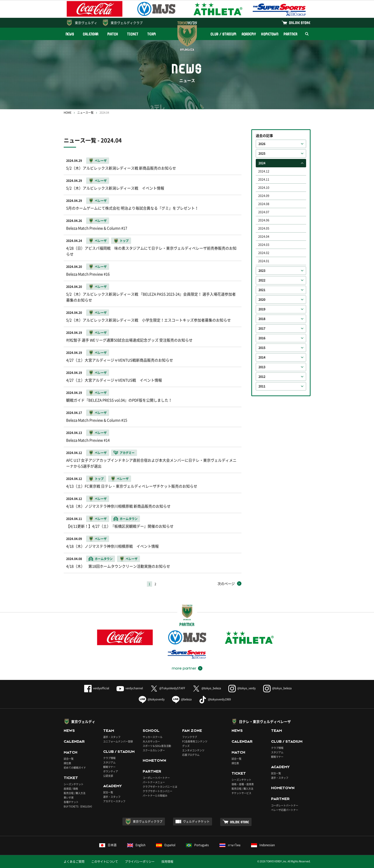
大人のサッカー (151, 741)
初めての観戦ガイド (75, 768)
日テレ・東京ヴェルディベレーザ (265, 721)
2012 (262, 377)
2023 (262, 271)
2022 (262, 280)
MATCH (113, 34)
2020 (262, 300)
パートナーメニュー (154, 782)
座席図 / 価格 (71, 789)
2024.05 (264, 228)
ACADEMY (249, 34)
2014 (262, 357)
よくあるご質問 (74, 862)
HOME (68, 113)
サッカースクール (153, 737)
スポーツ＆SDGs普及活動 (157, 746)
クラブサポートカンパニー (157, 791)
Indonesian (263, 845)
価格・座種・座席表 (243, 784)
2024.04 (264, 237)
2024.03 (264, 245)
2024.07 (264, 212)
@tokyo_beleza (207, 688)
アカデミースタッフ (114, 801)
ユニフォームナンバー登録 (118, 741)
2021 (262, 290)
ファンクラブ (190, 737)
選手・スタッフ (112, 737)
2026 (262, 144)
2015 (262, 348)
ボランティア (111, 771)
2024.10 (264, 188)
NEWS (70, 34)
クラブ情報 (109, 758)
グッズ (186, 746)
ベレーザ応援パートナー (285, 810)
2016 (262, 338)
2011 (262, 386)
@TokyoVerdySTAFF (168, 688)
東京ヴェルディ (86, 23)
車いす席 (69, 797)
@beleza (182, 699)
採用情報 (167, 862)
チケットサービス (241, 793)
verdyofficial (97, 688)
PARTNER (290, 34)
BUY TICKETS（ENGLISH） (79, 806)
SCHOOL (151, 731)
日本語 (108, 845)
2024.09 (264, 196)
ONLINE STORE (300, 23)
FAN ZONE (192, 731)
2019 (262, 309)
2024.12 (264, 171)
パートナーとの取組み (155, 795)
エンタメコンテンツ (193, 750)
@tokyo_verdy (242, 688)
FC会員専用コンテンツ (195, 741)
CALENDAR (91, 34)
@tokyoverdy (152, 699)
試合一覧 (69, 759)
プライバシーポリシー (140, 862)
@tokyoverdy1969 (215, 699)
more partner (184, 668)
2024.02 (264, 253)
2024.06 (264, 220)
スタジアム (109, 762)
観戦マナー (109, 767)
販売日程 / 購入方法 (75, 793)
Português (197, 845)
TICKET (133, 34)
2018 (262, 319)
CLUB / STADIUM (224, 34)
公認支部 (108, 776)
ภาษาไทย (230, 845)
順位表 (67, 763)
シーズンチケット (74, 784)
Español (166, 845)
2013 (262, 367)
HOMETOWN (270, 34)
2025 (262, 153)
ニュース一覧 (85, 113)
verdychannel (130, 688)
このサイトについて (105, 862)
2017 (262, 328)
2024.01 (264, 261)
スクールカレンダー (154, 750)
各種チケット (71, 802)
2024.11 (264, 179)
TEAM (152, 34)
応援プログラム (191, 755)
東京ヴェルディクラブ (127, 23)
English (136, 845)
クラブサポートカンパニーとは (160, 787)
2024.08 (264, 204)
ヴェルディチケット (196, 822)
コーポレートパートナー (156, 778)
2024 (262, 163)
